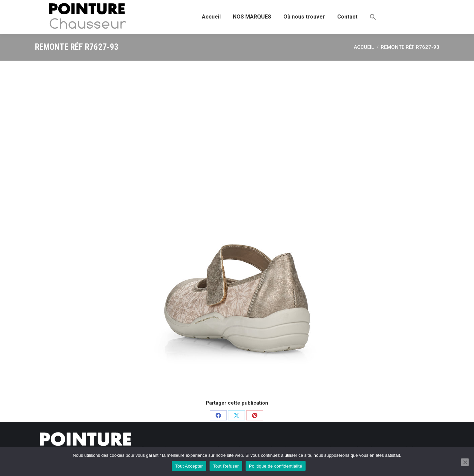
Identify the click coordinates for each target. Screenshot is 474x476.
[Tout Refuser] (465, 462)
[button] (373, 17)
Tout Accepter (189, 466)
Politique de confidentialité (276, 466)
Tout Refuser (226, 466)
